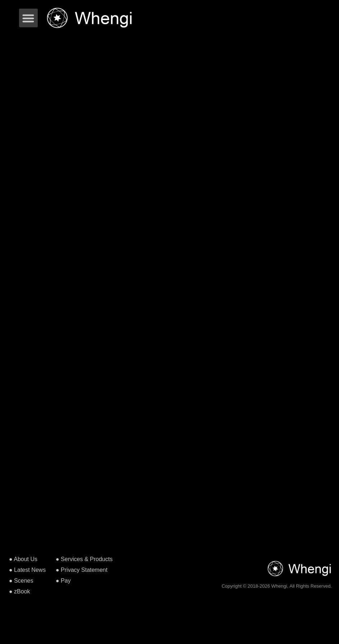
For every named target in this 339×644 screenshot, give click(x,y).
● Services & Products (84, 559)
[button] (29, 18)
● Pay (63, 581)
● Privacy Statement (82, 570)
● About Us (23, 559)
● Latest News (27, 570)
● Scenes (21, 581)
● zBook (20, 591)
